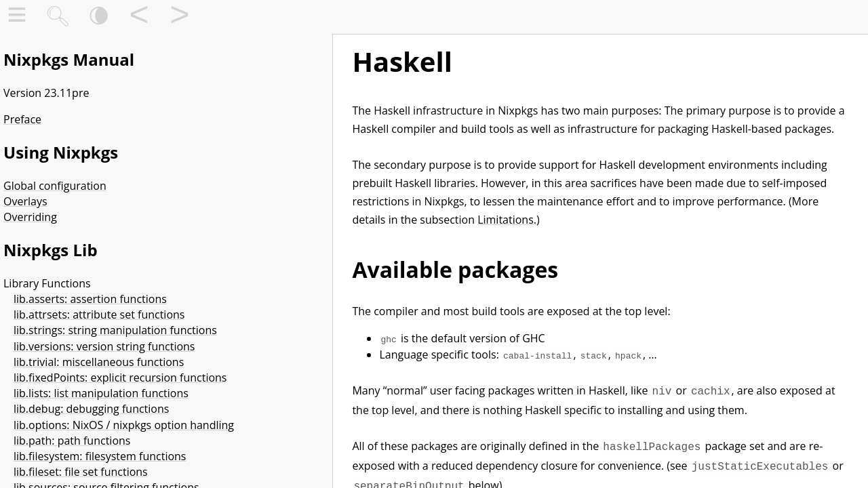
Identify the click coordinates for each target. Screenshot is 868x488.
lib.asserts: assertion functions (90, 299)
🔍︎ (58, 17)
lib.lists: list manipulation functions (101, 393)
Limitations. (507, 220)
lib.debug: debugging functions (91, 409)
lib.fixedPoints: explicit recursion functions (120, 378)
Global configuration (55, 186)
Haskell (402, 61)
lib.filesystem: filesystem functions (100, 456)
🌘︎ (99, 17)
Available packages (455, 269)
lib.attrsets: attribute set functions (99, 314)
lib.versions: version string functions (104, 346)
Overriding (30, 217)
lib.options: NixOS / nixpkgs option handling (124, 425)
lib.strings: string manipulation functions (115, 330)
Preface (22, 119)
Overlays (25, 201)
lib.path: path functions (72, 441)
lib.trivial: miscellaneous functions (99, 362)
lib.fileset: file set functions (81, 472)
